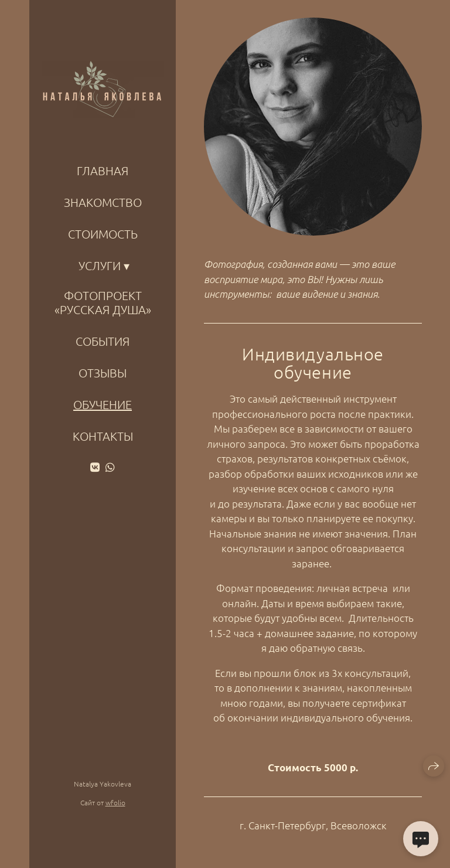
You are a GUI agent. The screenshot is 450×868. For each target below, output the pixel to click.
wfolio (115, 802)
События (103, 341)
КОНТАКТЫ (103, 436)
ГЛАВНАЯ (103, 171)
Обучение (103, 404)
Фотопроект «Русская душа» (103, 302)
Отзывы (103, 373)
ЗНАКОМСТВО (103, 202)
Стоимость (103, 234)
